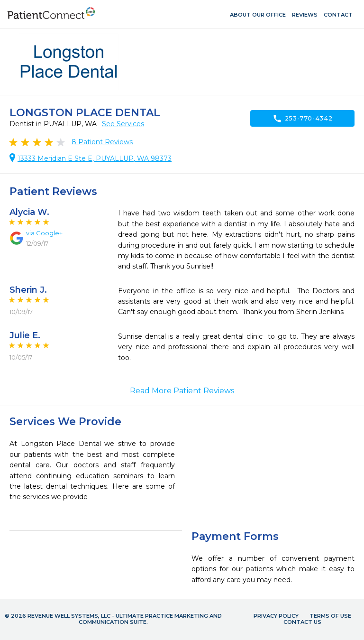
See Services (123, 124)
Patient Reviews (102, 142)
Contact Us (302, 622)
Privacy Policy (276, 616)
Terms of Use (330, 616)
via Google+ (44, 233)
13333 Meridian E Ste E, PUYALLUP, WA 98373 (95, 158)
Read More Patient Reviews (182, 391)
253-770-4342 (303, 119)
